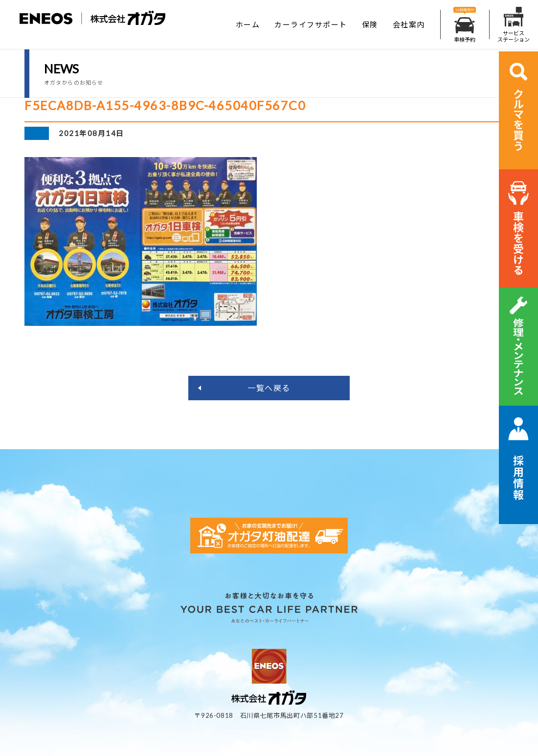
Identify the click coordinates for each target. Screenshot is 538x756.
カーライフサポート (311, 24)
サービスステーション (514, 25)
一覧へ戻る (269, 388)
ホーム (248, 24)
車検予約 (465, 25)
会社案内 (409, 24)
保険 (370, 24)
